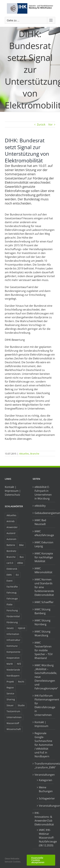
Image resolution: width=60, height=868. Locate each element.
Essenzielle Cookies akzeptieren (38, 860)
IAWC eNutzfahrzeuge (44, 533)
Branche (35, 454)
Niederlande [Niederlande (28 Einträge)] (13, 670)
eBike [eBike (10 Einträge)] (20, 563)
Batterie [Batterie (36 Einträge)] (11, 545)
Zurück (41, 125)
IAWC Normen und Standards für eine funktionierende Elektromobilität (44, 587)
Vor (50, 125)
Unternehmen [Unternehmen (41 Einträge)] (14, 717)
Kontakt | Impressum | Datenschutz (13, 491)
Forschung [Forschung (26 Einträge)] (12, 610)
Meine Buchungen (46, 789)
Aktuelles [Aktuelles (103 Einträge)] (11, 515)
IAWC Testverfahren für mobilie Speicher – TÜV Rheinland (44, 650)
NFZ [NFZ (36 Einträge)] (19, 664)
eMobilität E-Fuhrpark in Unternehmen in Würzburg (43, 493)
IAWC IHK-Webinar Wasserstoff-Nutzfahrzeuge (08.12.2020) (46, 838)
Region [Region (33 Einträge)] (10, 688)
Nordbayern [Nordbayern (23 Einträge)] (13, 676)
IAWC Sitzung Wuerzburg (42, 633)
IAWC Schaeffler (44, 602)
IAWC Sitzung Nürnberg (42, 622)
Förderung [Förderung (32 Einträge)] (12, 622)
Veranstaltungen (44, 775)
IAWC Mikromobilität (43, 570)
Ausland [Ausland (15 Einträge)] (11, 533)
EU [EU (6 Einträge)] (17, 575)
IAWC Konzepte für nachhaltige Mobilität (44, 557)
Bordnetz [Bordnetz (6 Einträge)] (11, 551)
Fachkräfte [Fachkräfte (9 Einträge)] (12, 587)
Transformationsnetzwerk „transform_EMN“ (44, 766)
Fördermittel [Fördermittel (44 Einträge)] (13, 616)
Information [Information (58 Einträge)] (13, 634)
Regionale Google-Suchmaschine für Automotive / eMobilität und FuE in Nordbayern (44, 745)
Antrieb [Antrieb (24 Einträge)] (11, 521)
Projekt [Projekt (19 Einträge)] (10, 682)
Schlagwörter (46, 798)
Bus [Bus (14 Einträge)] (22, 557)
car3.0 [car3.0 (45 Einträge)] (10, 563)
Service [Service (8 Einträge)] (10, 693)
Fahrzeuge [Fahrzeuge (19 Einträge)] (12, 599)
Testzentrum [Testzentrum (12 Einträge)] (13, 711)
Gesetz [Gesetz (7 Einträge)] (10, 628)
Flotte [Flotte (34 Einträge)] (10, 604)
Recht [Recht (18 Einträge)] (21, 682)
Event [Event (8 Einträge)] (10, 581)
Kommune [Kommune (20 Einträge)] (12, 646)
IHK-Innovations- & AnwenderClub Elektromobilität (44, 819)
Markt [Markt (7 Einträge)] (10, 664)
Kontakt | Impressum (41, 724)
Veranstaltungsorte (46, 806)
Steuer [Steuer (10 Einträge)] (10, 705)
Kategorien (46, 780)
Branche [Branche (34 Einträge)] (11, 557)
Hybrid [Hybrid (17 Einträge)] (22, 628)
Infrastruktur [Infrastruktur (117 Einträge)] (13, 640)
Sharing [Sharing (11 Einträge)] (11, 699)
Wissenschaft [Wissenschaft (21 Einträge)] (14, 729)
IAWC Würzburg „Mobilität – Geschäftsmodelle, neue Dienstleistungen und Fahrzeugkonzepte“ (44, 677)
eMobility (40, 506)
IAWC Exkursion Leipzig (44, 544)
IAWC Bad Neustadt (40, 522)
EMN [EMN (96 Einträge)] (9, 575)
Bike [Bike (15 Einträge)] (21, 545)
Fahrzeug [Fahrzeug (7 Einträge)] (12, 593)
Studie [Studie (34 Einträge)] (21, 705)
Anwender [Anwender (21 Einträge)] (12, 527)
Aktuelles (24, 454)
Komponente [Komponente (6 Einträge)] (13, 652)
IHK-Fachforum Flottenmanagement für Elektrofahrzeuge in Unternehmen (44, 705)
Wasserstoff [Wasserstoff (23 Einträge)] (13, 723)
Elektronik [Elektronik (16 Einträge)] (12, 569)
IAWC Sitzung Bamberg (42, 611)
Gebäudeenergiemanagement (44, 513)
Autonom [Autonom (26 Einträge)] (11, 539)
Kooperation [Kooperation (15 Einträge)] (13, 658)
